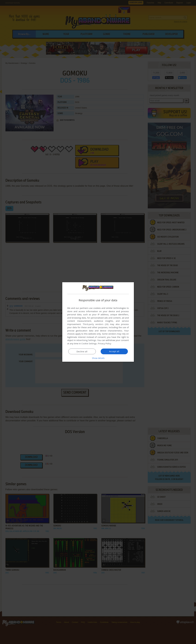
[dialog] (98, 322)
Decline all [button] (82, 351)
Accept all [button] (114, 351)
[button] (98, 358)
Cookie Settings (89, 343)
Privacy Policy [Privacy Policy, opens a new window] (105, 343)
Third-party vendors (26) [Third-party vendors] (96, 324)
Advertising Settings (86, 340)
